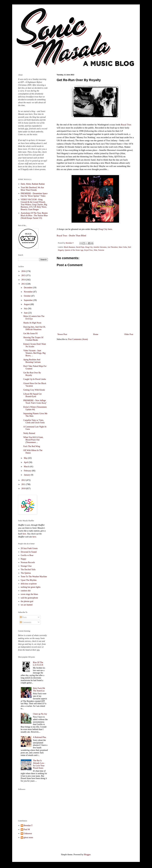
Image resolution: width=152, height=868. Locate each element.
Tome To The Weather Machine (34, 577)
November (28, 292)
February (28, 471)
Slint (95, 250)
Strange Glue (26, 566)
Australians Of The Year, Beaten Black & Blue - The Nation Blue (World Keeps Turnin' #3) (34, 216)
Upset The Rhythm (29, 580)
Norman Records (28, 562)
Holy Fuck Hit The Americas (39, 689)
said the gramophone (29, 598)
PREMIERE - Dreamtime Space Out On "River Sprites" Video (34, 195)
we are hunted (27, 605)
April (26, 462)
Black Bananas (69, 247)
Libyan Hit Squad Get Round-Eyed (32, 395)
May (26, 458)
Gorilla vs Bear (27, 555)
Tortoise (101, 250)
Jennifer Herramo (100, 247)
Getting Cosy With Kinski (34, 390)
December (28, 288)
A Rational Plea (39, 737)
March (27, 467)
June (26, 313)
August (27, 304)
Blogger (87, 855)
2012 (24, 480)
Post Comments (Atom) (78, 339)
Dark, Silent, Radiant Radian (33, 184)
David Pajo (80, 247)
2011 (24, 484)
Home (96, 334)
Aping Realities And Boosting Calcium (32, 361)
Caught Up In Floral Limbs (35, 379)
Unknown (28, 833)
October (27, 296)
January (27, 475)
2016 (24, 271)
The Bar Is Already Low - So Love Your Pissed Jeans (39, 764)
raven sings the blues (29, 594)
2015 (24, 275)
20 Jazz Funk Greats (29, 548)
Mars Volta (123, 247)
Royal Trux (126, 125)
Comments (26, 622)
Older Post (129, 334)
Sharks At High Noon (32, 323)
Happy (24, 559)
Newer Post (62, 334)
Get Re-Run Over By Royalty (32, 374)
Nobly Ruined (29, 433)
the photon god (27, 601)
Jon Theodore (113, 247)
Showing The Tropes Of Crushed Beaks (33, 339)
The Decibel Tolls (28, 570)
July (26, 309)
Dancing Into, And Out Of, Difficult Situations (34, 328)
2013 (24, 284)
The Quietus (26, 573)
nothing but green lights (31, 587)
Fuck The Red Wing (32, 446)
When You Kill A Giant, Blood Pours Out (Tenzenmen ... (33, 440)
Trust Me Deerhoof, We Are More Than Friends (32, 189)
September (28, 300)
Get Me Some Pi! (31, 333)
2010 (24, 489)
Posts (23, 617)
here (110, 229)
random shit (26, 591)
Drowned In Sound (29, 552)
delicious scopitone (29, 584)
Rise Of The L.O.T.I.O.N (38, 664)
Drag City (103, 229)
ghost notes (28, 837)
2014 (24, 280)
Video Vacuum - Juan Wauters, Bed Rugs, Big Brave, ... (34, 353)
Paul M (27, 829)
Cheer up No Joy (40, 714)
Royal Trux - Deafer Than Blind (71, 235)
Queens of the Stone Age (74, 250)
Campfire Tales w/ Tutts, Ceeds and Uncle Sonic (34, 421)
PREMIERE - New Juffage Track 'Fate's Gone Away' (35, 402)
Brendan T (28, 825)
